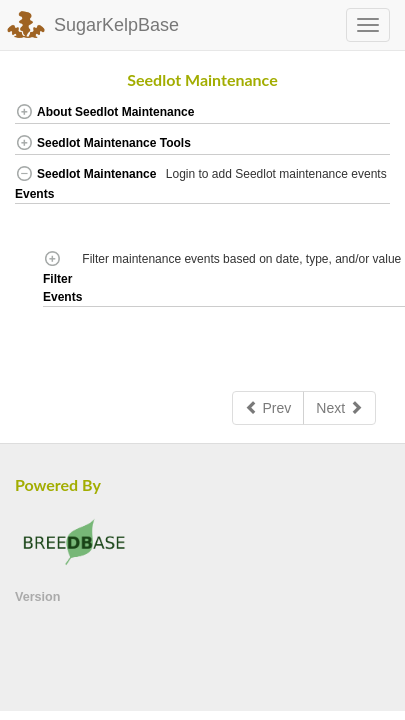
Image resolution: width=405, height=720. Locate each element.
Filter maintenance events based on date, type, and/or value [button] (243, 259)
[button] (372, 113)
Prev (268, 408)
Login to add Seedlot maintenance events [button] (278, 174)
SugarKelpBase (116, 25)
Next (339, 408)
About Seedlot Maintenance (104, 112)
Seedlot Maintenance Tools (103, 143)
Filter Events (62, 278)
